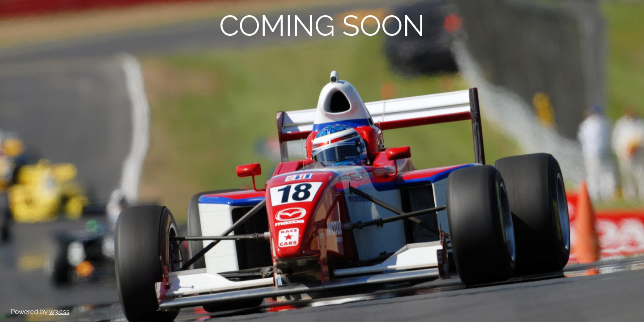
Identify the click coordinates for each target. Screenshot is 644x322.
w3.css (59, 312)
